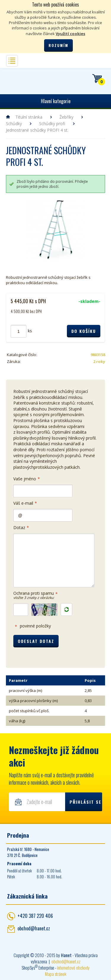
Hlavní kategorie (56, 101)
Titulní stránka (29, 117)
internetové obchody (73, 968)
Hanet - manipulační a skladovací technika (13, 78)
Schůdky (14, 124)
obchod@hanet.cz (34, 928)
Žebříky (66, 117)
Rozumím (58, 45)
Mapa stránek (56, 974)
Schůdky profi (52, 124)
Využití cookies (70, 34)
